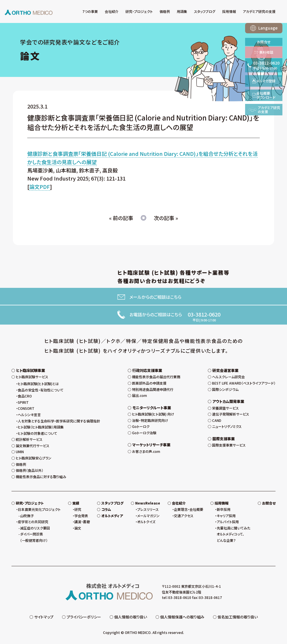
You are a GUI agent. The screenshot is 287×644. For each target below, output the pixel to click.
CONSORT (26, 408)
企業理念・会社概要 (189, 509)
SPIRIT (23, 402)
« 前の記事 (121, 218)
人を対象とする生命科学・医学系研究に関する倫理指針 (59, 421)
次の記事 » (166, 218)
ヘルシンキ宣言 (29, 415)
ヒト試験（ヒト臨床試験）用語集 (41, 427)
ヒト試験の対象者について (37, 433)
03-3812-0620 (204, 314)
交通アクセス (184, 516)
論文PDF (40, 187)
